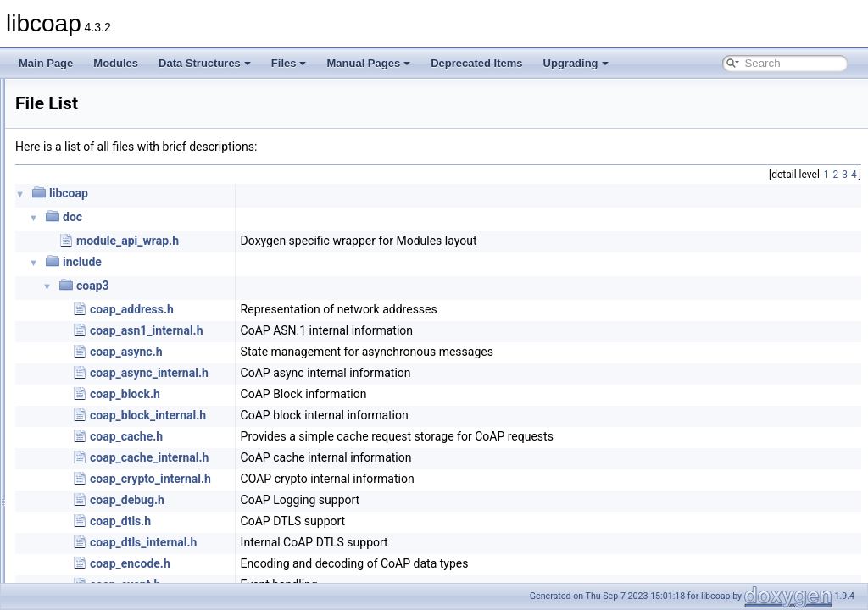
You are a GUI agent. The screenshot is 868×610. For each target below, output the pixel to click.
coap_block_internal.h (360, 415)
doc (284, 217)
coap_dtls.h (332, 521)
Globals (60, 186)
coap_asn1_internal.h (359, 330)
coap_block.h (337, 394)
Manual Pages (368, 63)
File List (60, 167)
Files (289, 63)
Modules (116, 63)
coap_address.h (344, 309)
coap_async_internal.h (361, 373)
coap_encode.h (342, 563)
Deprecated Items (476, 63)
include (294, 262)
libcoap (31, 92)
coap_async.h (338, 352)
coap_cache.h (338, 436)
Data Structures (205, 63)
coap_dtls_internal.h (355, 542)
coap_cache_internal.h (361, 457)
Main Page (46, 63)
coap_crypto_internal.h (362, 479)
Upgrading (576, 63)
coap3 (305, 286)
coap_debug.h (339, 500)
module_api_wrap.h (339, 241)
